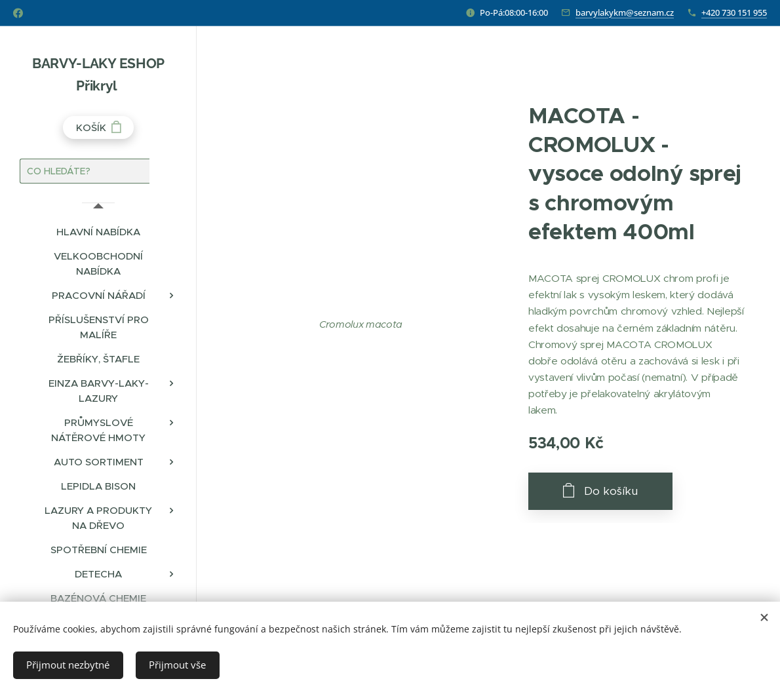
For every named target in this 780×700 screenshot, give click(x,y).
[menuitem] (98, 232)
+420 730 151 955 (734, 12)
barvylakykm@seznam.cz (625, 12)
